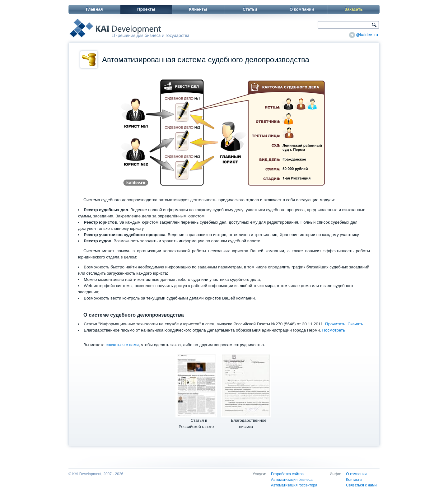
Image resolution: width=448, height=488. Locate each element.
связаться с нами (122, 345)
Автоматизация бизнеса (292, 480)
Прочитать (335, 324)
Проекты (146, 9)
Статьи (250, 9)
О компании (302, 9)
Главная (94, 9)
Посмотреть (333, 330)
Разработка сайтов (287, 474)
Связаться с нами (361, 485)
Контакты (354, 480)
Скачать (355, 324)
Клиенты (198, 9)
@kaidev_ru (367, 35)
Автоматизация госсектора (294, 485)
